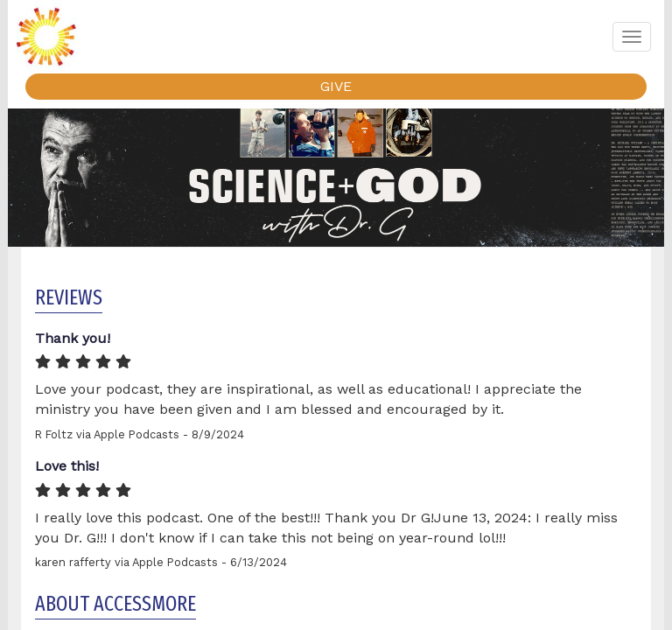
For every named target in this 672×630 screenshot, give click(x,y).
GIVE (336, 86)
